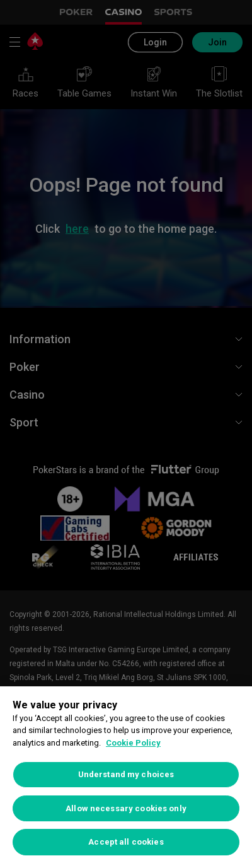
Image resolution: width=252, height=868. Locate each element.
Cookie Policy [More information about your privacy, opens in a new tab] (133, 743)
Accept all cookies (126, 842)
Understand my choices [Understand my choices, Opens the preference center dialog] (126, 774)
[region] (126, 777)
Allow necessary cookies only (126, 808)
